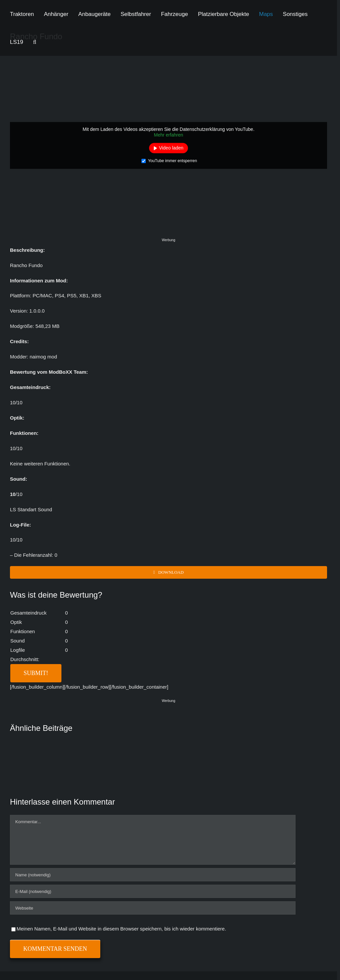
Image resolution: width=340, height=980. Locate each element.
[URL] (153, 908)
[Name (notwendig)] (153, 875)
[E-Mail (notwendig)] (153, 891)
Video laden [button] (171, 148)
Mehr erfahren (169, 135)
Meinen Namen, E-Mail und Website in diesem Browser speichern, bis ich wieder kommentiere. (121, 929)
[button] (35, 42)
